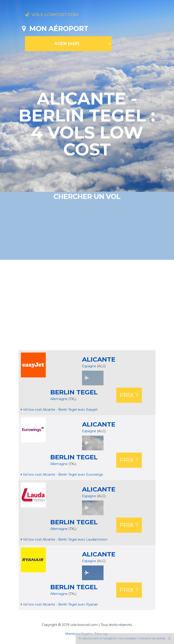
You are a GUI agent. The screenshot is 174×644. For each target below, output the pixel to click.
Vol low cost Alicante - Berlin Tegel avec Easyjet (59, 410)
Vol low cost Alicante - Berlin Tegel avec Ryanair (59, 604)
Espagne (89, 366)
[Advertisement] (98, 305)
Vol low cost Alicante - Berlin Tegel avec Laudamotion (64, 539)
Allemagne (59, 399)
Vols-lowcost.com (61, 15)
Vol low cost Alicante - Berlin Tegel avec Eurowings (62, 475)
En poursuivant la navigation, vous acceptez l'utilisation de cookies (122, 638)
